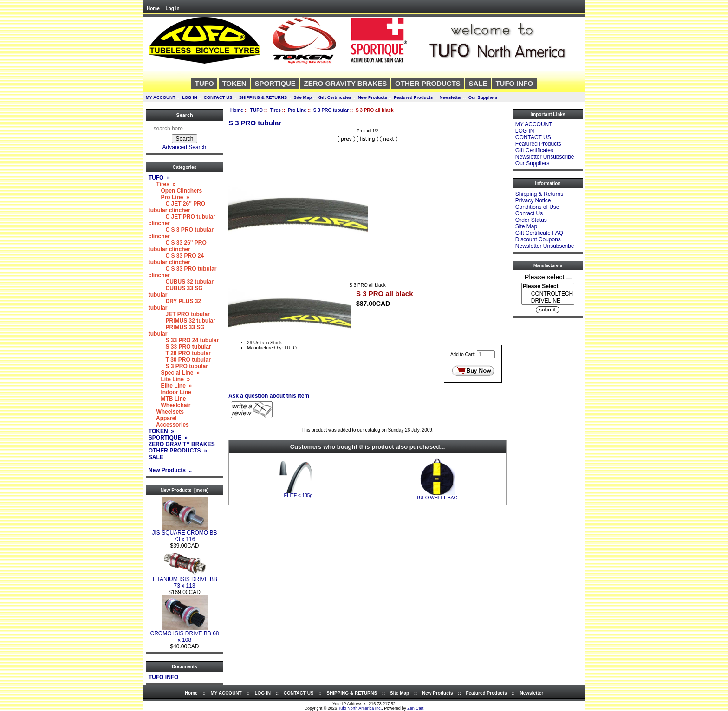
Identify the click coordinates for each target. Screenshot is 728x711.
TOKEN (234, 83)
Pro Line (297, 110)
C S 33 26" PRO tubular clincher (178, 246)
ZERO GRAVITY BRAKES (346, 83)
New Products (373, 97)
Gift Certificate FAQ (539, 233)
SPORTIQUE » (168, 438)
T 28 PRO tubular (180, 353)
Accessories (169, 425)
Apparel (163, 418)
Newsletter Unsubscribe (545, 157)
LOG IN (190, 97)
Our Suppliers (483, 97)
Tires (275, 110)
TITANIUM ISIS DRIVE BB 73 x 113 (185, 580)
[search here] (185, 129)
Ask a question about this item (269, 396)
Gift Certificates (335, 97)
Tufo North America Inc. (360, 708)
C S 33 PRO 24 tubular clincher (176, 259)
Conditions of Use (537, 207)
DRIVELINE (548, 301)
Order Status (531, 220)
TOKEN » (161, 431)
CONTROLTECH (548, 294)
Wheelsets (166, 412)
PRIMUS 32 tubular (182, 321)
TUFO (257, 110)
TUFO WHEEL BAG (437, 498)
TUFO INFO (514, 83)
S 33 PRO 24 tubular (184, 340)
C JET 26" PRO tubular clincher (177, 207)
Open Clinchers (175, 191)
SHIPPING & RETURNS (263, 97)
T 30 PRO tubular (180, 360)
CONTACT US (218, 97)
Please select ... (548, 277)
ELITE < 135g (298, 495)
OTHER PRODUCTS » (178, 451)
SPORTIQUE (275, 83)
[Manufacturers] (548, 294)
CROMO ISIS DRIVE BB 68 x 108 (184, 634)
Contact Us (529, 213)
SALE (478, 83)
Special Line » (174, 373)
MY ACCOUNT (161, 97)
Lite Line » (169, 379)
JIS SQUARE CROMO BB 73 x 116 (184, 533)
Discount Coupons (538, 239)
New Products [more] (185, 490)
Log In (173, 9)
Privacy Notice (533, 200)
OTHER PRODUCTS (428, 83)
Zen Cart (415, 708)
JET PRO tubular (179, 314)
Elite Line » (170, 386)
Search (184, 115)
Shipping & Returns (539, 194)
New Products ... (170, 470)
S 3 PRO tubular (331, 110)
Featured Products (413, 97)
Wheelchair (170, 405)
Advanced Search (185, 147)
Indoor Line (170, 392)
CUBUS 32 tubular (181, 282)
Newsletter (451, 97)
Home (153, 9)
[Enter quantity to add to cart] (486, 354)
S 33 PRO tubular (180, 347)
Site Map (302, 97)
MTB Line (167, 399)
